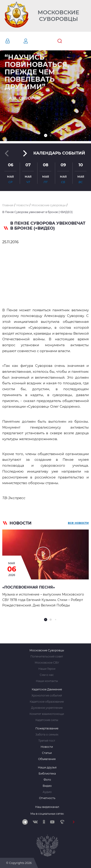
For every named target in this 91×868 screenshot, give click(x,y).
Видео (47, 786)
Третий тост (47, 741)
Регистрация (32, 41)
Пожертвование (47, 728)
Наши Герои (47, 669)
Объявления (47, 759)
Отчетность (47, 798)
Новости (47, 747)
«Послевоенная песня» (29, 587)
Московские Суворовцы (58, 16)
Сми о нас (47, 675)
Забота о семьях (47, 735)
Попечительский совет (47, 657)
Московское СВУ (47, 663)
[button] (46, 135)
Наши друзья (47, 767)
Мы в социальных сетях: (47, 814)
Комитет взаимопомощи (47, 714)
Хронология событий (47, 696)
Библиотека (47, 774)
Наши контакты (47, 681)
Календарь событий (59, 153)
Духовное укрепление (47, 708)
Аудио (47, 792)
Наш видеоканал (47, 807)
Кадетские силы (47, 720)
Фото (47, 780)
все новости (78, 523)
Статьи (47, 753)
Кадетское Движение (47, 689)
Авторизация (14, 41)
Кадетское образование (47, 702)
